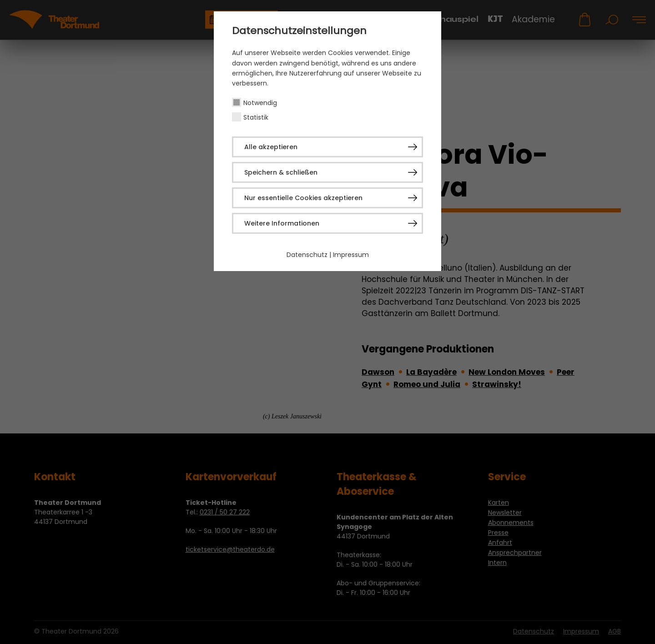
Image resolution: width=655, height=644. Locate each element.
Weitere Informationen (282, 223)
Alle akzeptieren (271, 147)
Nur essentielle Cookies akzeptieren (303, 198)
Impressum (351, 255)
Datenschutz (307, 255)
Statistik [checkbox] (256, 117)
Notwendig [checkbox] (260, 103)
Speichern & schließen (281, 172)
